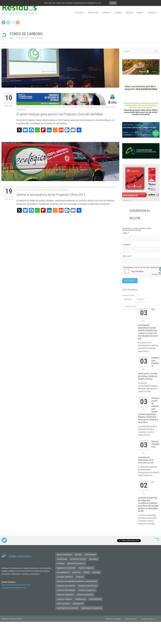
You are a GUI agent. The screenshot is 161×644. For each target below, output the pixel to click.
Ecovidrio (93, 559)
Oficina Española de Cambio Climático (88, 187)
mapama (58, 107)
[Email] (141, 238)
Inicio (12, 38)
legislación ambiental (66, 568)
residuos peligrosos (65, 595)
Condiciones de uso (148, 619)
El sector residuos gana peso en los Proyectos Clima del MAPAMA (60, 114)
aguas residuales (64, 555)
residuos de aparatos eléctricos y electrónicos (77, 581)
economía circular (78, 559)
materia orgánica (86, 568)
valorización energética (92, 608)
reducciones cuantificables (27, 190)
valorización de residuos (67, 608)
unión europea (63, 604)
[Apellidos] (141, 261)
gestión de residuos (76, 563)
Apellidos (127, 256)
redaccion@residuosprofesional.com (16, 585)
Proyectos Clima (68, 107)
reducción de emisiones (84, 107)
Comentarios (130, 306)
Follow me (157, 539)
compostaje (62, 559)
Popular (140, 299)
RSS (18, 23)
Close (113, 3)
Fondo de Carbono (47, 107)
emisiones (54, 187)
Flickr (13, 23)
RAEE (86, 572)
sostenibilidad (95, 599)
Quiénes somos (131, 619)
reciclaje (96, 572)
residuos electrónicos (88, 586)
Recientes (128, 299)
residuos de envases (66, 586)
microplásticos (63, 572)
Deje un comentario (60, 190)
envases (60, 563)
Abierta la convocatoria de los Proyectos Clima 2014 (51, 195)
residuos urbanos (64, 599)
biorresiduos (90, 555)
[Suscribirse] (130, 281)
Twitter (8, 23)
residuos (98, 107)
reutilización (80, 599)
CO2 (38, 107)
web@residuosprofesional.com (14, 588)
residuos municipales (66, 590)
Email (126, 233)
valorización (78, 604)
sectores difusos (108, 107)
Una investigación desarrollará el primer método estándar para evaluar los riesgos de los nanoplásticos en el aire (148, 324)
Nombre (127, 245)
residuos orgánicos (87, 590)
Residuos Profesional (28, 107)
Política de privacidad (113, 619)
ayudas (78, 555)
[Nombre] (141, 250)
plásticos (76, 572)
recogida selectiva (65, 577)
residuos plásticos (85, 595)
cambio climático (43, 187)
